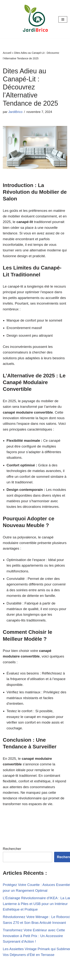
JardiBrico (15, 112)
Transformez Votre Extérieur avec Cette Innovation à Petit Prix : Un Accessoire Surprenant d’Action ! (34, 936)
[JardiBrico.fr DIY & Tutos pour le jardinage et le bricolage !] (35, 19)
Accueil (7, 53)
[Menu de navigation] (63, 19)
